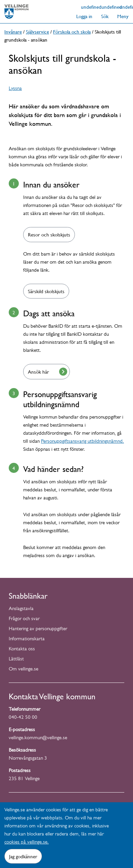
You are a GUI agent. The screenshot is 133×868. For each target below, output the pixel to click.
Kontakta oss (22, 649)
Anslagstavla (21, 609)
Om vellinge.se (24, 670)
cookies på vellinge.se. (27, 843)
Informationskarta (27, 639)
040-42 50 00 (23, 718)
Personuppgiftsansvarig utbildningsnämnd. (82, 442)
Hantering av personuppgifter (38, 629)
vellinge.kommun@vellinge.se (38, 738)
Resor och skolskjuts (49, 234)
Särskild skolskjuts (46, 291)
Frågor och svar (24, 619)
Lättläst (16, 660)
